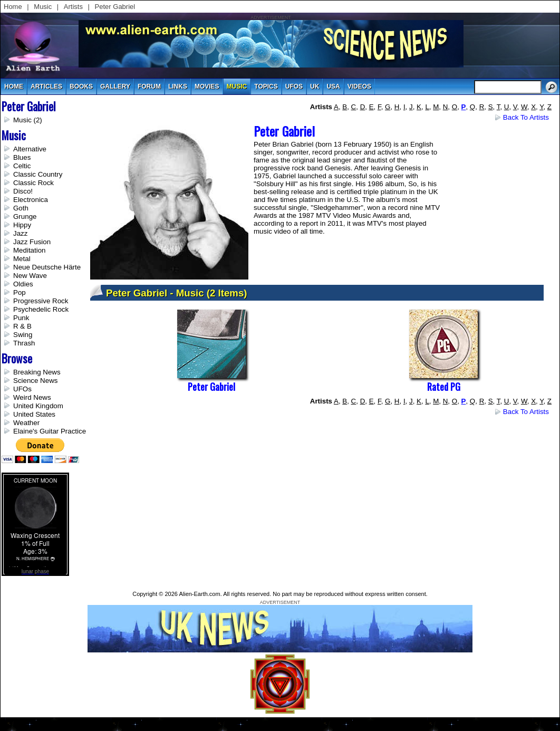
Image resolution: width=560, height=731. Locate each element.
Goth (21, 208)
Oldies (23, 284)
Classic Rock (33, 183)
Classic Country (38, 174)
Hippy (22, 225)
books (81, 86)
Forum (149, 86)
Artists (73, 7)
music (237, 86)
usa (333, 86)
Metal (22, 259)
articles (46, 86)
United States (34, 414)
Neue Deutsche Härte (47, 267)
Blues (22, 157)
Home (13, 7)
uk (315, 86)
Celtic (22, 166)
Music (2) (28, 120)
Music (43, 7)
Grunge (25, 217)
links (178, 86)
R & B (22, 326)
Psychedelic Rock (41, 309)
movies (207, 86)
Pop (20, 292)
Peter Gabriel (115, 7)
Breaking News (37, 372)
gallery (115, 86)
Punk (21, 318)
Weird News (32, 397)
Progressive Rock (41, 301)
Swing (23, 335)
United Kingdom (38, 406)
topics (266, 86)
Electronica (31, 200)
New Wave (30, 276)
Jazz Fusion (32, 242)
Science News (35, 381)
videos (359, 86)
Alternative (30, 149)
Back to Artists (526, 117)
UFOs (294, 86)
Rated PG (444, 386)
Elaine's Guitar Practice (50, 431)
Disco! (23, 191)
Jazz (20, 233)
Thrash (24, 343)
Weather (26, 423)
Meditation (30, 250)
